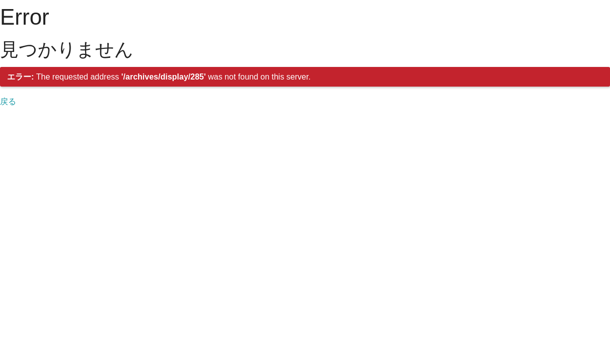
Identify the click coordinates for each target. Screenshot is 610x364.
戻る (8, 101)
